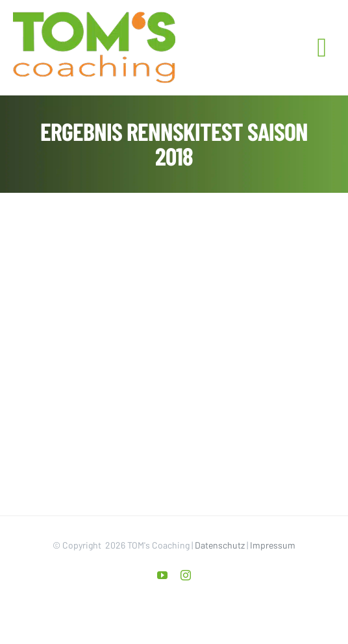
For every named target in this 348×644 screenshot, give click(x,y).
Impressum (273, 545)
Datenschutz (220, 545)
